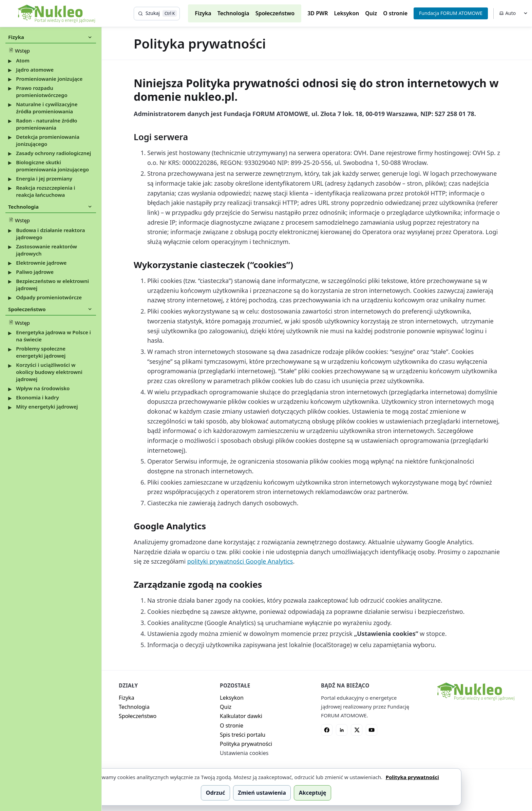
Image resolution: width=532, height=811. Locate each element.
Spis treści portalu (243, 735)
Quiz (371, 13)
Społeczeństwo (275, 13)
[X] (357, 730)
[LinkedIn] (342, 730)
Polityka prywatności (246, 744)
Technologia (233, 13)
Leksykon (347, 13)
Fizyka (203, 13)
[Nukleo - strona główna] (475, 692)
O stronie (395, 13)
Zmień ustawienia (262, 793)
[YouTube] (372, 730)
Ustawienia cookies (244, 753)
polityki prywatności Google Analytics (240, 561)
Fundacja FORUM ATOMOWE (451, 13)
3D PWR (318, 13)
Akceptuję (312, 793)
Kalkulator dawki (241, 716)
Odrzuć (215, 793)
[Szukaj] (157, 14)
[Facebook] (327, 730)
